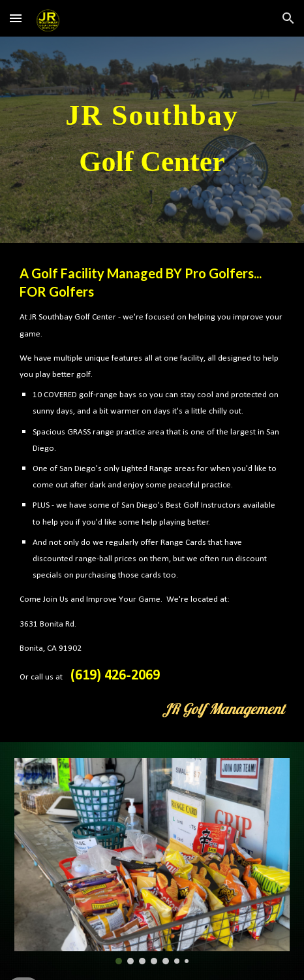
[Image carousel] (152, 861)
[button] (16, 18)
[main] (152, 140)
